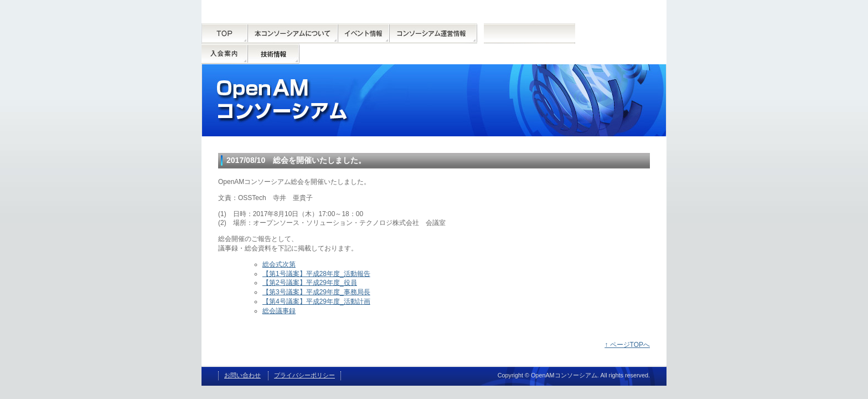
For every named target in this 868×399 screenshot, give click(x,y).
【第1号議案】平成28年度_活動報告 (316, 274)
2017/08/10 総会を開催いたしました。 (296, 160)
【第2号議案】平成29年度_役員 (310, 283)
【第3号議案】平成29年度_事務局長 (316, 292)
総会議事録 (279, 311)
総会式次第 (279, 264)
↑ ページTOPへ (627, 345)
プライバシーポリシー (304, 375)
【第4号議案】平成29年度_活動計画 (316, 301)
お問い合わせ (242, 375)
